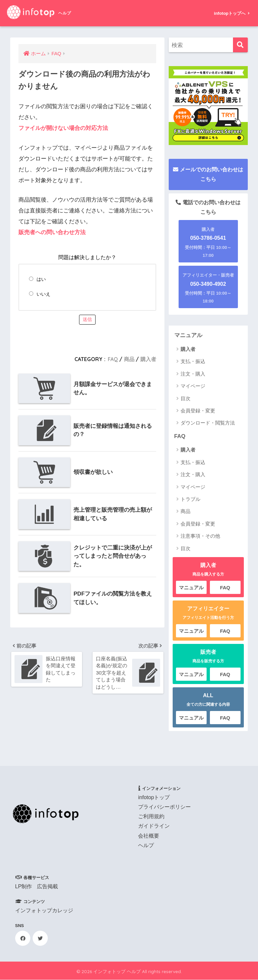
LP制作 (24, 886)
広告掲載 (47, 886)
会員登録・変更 (198, 411)
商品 (129, 359)
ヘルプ (146, 845)
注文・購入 (193, 374)
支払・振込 (193, 362)
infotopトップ (154, 797)
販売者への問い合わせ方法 (52, 232)
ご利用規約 (151, 817)
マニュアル (188, 335)
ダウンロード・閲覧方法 (208, 423)
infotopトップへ (232, 13)
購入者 (148, 359)
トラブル (190, 499)
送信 (87, 319)
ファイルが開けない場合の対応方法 (63, 128)
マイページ (193, 386)
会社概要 (149, 836)
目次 (186, 398)
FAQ (113, 359)
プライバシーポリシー (164, 807)
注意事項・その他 (200, 536)
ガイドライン (154, 826)
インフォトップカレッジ (44, 910)
